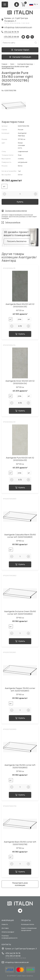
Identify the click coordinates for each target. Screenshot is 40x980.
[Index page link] (20, 12)
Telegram (28, 37)
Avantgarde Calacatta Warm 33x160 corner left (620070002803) (20, 536)
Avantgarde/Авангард (25, 64)
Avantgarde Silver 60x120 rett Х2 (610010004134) (20, 382)
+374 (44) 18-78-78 (11, 32)
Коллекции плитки (28, 924)
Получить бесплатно (17, 241)
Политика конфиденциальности (9, 937)
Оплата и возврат (8, 932)
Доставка (5, 928)
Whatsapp (23, 37)
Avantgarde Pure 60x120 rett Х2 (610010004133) (20, 459)
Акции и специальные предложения (29, 929)
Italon (12, 64)
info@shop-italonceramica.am (18, 27)
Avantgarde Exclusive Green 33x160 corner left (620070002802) (20, 613)
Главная (4, 64)
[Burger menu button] (5, 4)
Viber (32, 37)
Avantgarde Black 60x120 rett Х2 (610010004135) (20, 305)
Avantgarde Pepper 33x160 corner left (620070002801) (20, 689)
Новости (5, 924)
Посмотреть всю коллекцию (20, 884)
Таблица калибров (13, 222)
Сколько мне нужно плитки (16, 211)
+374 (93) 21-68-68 (11, 37)
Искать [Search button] (36, 43)
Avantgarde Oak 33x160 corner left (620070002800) (20, 766)
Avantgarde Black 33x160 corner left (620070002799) (20, 843)
